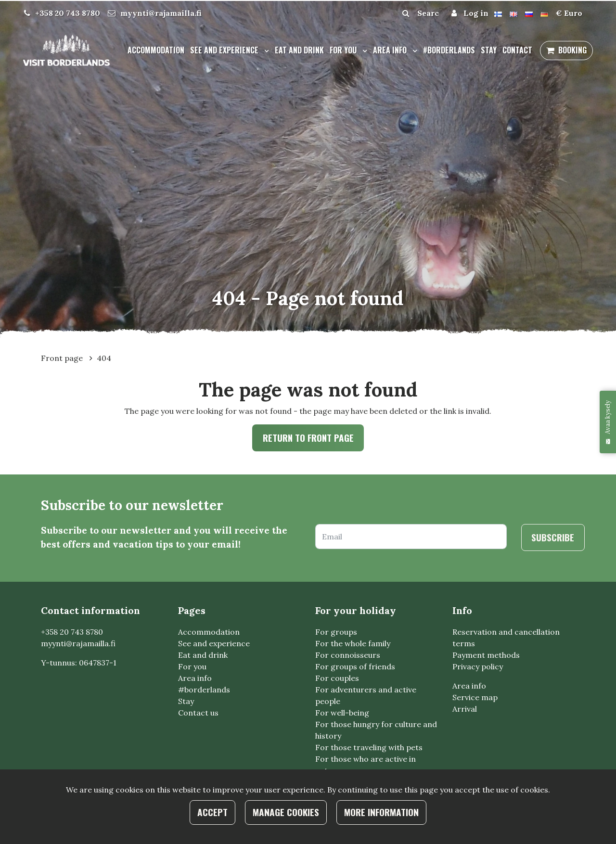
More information (381, 812)
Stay (489, 50)
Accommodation (156, 50)
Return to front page (308, 438)
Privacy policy (478, 667)
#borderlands (449, 50)
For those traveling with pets (369, 748)
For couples (337, 678)
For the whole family (353, 644)
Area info (391, 50)
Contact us (198, 713)
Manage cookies (286, 812)
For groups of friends (355, 667)
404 (104, 358)
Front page (63, 358)
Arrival (465, 709)
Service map (475, 698)
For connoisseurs (348, 655)
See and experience (225, 50)
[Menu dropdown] (265, 51)
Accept (212, 812)
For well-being (342, 713)
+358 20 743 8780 (68, 13)
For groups (336, 632)
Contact (517, 50)
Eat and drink (299, 50)
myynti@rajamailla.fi (161, 13)
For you (344, 50)
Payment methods (486, 655)
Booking (572, 50)
